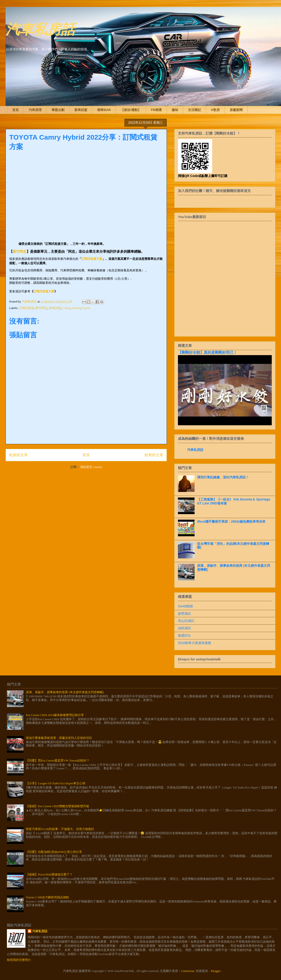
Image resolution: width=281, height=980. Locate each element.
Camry (66, 308)
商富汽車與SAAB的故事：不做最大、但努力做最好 (60, 829)
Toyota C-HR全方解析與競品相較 (47, 897)
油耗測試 (184, 628)
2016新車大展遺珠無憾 (194, 643)
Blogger (216, 971)
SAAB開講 (185, 606)
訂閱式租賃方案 (92, 259)
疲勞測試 (184, 614)
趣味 (175, 110)
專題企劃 (58, 110)
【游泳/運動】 (131, 110)
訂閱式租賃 (26, 308)
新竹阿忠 (20, 251)
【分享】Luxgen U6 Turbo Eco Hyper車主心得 (55, 783)
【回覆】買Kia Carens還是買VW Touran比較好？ (58, 760)
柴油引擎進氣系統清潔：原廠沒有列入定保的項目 (59, 738)
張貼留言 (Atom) (91, 467)
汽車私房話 (40, 28)
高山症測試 (186, 621)
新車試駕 (81, 110)
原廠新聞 (236, 110)
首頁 (15, 110)
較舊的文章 (154, 455)
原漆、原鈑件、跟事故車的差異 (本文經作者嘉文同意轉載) (65, 692)
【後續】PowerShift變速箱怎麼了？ (49, 874)
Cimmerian (188, 971)
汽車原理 (35, 110)
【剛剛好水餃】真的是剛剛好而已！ (208, 352)
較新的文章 (18, 455)
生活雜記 (195, 110)
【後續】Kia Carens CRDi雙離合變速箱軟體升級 (58, 806)
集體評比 (184, 635)
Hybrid (76, 308)
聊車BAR (104, 110)
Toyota (86, 308)
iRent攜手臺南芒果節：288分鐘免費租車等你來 (231, 521)
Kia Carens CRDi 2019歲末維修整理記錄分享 (55, 715)
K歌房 (215, 110)
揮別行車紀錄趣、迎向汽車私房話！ (223, 477)
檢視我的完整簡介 (19, 960)
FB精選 (156, 110)
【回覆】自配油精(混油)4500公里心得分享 (54, 852)
